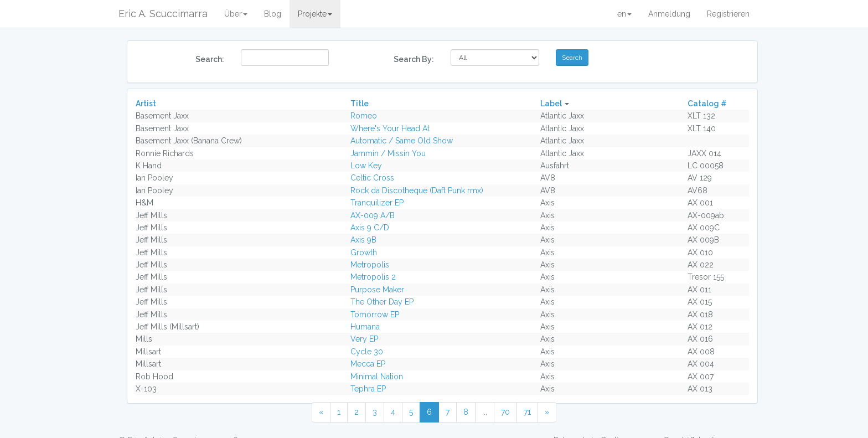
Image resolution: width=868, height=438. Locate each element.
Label (551, 104)
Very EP (364, 339)
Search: (210, 59)
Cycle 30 (367, 352)
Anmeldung (669, 14)
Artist (146, 104)
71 (527, 412)
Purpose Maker (377, 290)
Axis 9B (363, 240)
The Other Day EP (382, 302)
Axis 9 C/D (370, 228)
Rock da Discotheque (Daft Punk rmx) (417, 190)
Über (236, 14)
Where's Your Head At (390, 128)
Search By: (414, 59)
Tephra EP (368, 389)
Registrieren (728, 14)
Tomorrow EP (375, 315)
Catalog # (707, 104)
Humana (365, 327)
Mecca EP (368, 364)
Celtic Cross (372, 178)
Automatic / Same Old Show (402, 141)
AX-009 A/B (373, 215)
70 (505, 412)
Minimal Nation (377, 377)
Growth (364, 253)
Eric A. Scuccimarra (163, 14)
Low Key (366, 166)
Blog (273, 14)
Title (360, 104)
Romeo (364, 116)
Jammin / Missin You (388, 153)
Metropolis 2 (373, 277)
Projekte (315, 14)
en (624, 14)
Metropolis (370, 265)
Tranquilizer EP (377, 203)
